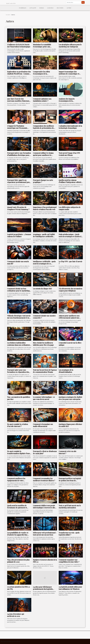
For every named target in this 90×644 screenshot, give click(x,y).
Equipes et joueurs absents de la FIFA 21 (45, 561)
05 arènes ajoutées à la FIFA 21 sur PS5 (18, 588)
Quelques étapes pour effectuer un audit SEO (70, 425)
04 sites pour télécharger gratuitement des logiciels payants (43, 589)
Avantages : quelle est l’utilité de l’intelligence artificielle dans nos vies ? (44, 236)
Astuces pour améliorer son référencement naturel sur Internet (69, 318)
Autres (69, 8)
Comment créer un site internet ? (67, 452)
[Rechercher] (74, 2)
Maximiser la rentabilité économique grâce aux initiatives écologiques (42, 47)
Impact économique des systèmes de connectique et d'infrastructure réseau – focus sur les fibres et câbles (71, 75)
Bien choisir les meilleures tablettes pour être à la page (43, 344)
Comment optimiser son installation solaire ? (42, 100)
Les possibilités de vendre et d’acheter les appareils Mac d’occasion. (18, 535)
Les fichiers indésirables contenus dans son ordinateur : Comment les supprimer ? (19, 345)
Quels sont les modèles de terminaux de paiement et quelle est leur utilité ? (17, 508)
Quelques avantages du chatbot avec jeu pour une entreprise (70, 398)
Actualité (33, 8)
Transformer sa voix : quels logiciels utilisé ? (69, 534)
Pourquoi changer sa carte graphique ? (43, 181)
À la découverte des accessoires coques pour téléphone (70, 290)
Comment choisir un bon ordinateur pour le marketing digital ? (18, 291)
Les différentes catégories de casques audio (70, 208)
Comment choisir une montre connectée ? (44, 317)
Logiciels (50, 8)
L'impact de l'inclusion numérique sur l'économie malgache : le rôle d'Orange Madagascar (18, 129)
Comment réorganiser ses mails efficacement (43, 425)
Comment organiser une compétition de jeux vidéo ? (69, 561)
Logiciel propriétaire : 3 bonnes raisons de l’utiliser (19, 235)
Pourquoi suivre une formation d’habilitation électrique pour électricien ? (19, 155)
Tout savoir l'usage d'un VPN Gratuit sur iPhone (69, 154)
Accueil (8, 15)
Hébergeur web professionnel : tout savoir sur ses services (45, 534)
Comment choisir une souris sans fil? (18, 262)
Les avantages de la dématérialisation (66, 371)
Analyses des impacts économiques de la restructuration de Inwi (68, 101)
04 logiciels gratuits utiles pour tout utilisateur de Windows (70, 588)
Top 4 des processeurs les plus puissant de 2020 (18, 561)
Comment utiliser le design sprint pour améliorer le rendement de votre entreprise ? (45, 156)
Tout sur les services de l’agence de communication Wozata (45, 371)
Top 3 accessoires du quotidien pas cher (19, 398)
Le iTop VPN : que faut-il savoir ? (70, 262)
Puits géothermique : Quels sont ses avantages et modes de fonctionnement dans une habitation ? (70, 238)
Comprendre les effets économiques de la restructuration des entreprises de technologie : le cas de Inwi (45, 75)
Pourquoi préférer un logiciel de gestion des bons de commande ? (70, 481)
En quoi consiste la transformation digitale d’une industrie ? (18, 453)
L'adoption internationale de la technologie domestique (70, 127)
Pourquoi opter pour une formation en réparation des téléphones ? (18, 372)
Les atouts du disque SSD (42, 289)
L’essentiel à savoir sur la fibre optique (70, 344)
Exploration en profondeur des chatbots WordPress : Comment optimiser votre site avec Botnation (19, 75)
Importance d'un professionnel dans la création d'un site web (45, 208)
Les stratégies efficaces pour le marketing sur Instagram (70, 46)
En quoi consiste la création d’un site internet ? (18, 425)
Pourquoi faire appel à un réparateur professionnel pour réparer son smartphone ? (19, 182)
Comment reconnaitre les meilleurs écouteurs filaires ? (44, 479)
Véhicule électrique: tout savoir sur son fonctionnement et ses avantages (19, 318)
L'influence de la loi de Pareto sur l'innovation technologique (19, 46)
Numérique (23, 8)
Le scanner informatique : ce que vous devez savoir (44, 398)
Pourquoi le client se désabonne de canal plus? (45, 452)
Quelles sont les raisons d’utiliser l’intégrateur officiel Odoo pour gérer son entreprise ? (70, 183)
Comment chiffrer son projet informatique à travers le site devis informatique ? (44, 508)
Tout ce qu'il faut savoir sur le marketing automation (70, 507)
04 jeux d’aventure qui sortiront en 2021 (16, 615)
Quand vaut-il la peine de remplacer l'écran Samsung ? (18, 208)
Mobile (42, 8)
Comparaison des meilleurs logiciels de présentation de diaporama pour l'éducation (43, 128)
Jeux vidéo (60, 8)
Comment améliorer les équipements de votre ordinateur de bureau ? (16, 481)
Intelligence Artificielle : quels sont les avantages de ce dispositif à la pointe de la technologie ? (44, 265)
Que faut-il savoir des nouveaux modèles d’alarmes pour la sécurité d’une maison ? (19, 101)
